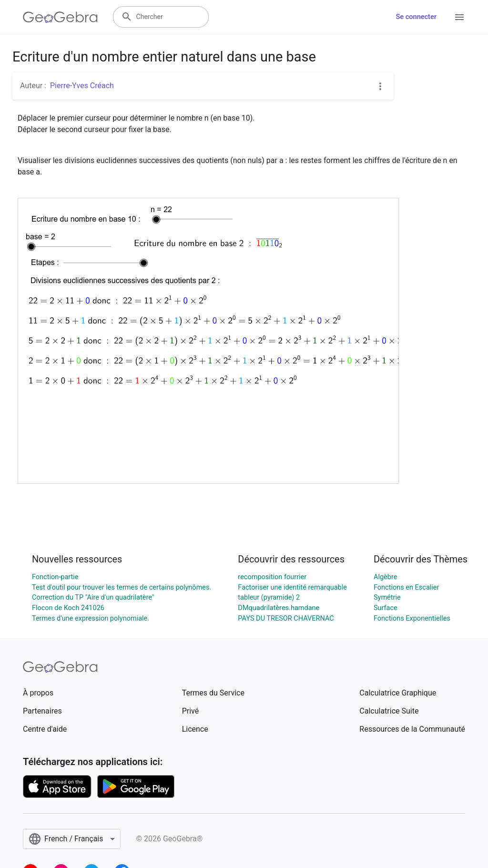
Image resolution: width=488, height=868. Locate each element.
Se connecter (416, 17)
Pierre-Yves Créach (82, 86)
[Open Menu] (459, 17)
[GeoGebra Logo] (60, 17)
